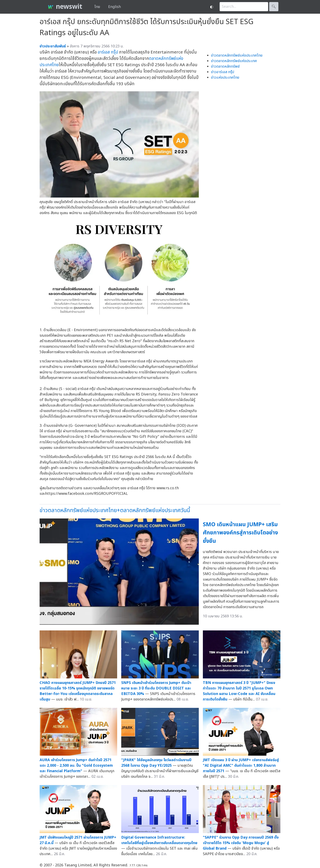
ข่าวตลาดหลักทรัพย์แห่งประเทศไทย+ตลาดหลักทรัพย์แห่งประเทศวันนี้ (115, 510)
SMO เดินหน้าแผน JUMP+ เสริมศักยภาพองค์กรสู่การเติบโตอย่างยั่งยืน (240, 533)
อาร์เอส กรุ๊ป (108, 52)
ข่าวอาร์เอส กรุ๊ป (223, 72)
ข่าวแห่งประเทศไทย (225, 78)
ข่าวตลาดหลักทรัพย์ (225, 66)
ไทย (97, 7)
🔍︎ (274, 7)
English (114, 7)
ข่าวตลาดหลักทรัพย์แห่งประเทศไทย (237, 55)
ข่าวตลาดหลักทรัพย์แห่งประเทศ (234, 61)
